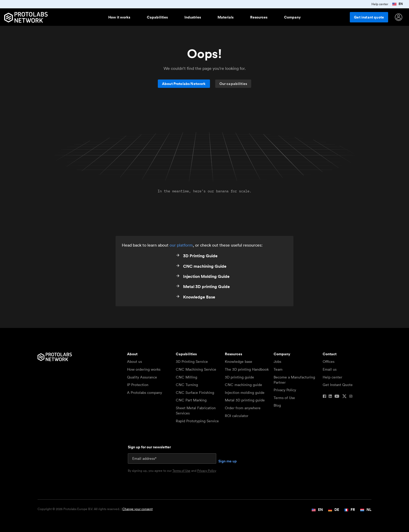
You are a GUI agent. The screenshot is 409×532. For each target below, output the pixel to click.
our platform (181, 245)
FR (350, 510)
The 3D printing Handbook (247, 369)
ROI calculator (237, 416)
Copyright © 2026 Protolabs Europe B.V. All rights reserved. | (95, 509)
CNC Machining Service (196, 369)
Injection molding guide (245, 393)
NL (366, 510)
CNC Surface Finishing (195, 393)
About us (134, 362)
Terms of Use (284, 398)
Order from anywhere (243, 408)
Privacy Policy (285, 390)
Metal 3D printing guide (245, 400)
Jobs (277, 362)
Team (278, 369)
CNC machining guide (243, 385)
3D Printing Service (192, 362)
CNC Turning (187, 385)
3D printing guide (239, 377)
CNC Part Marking (191, 400)
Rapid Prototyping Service (197, 421)
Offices (329, 362)
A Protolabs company (145, 393)
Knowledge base (239, 362)
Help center (332, 377)
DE (334, 510)
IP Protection (138, 385)
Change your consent (137, 509)
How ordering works (144, 369)
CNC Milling (187, 377)
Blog (277, 405)
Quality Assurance (142, 377)
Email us (330, 369)
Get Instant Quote (338, 385)
